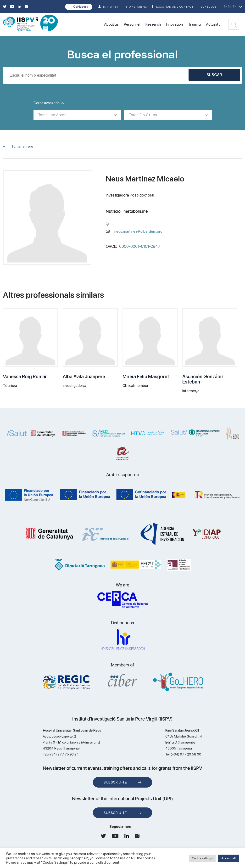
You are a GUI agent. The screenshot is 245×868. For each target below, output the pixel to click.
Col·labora (81, 7)
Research (153, 24)
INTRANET (111, 7)
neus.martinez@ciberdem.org (138, 231)
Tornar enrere (22, 146)
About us (111, 24)
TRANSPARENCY (137, 7)
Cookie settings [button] (202, 858)
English (230, 7)
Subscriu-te (115, 782)
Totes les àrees (52, 115)
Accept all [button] (228, 858)
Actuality (213, 24)
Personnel (132, 24)
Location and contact (175, 7)
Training (194, 24)
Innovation (174, 24)
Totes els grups (143, 115)
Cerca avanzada (49, 103)
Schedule (209, 7)
